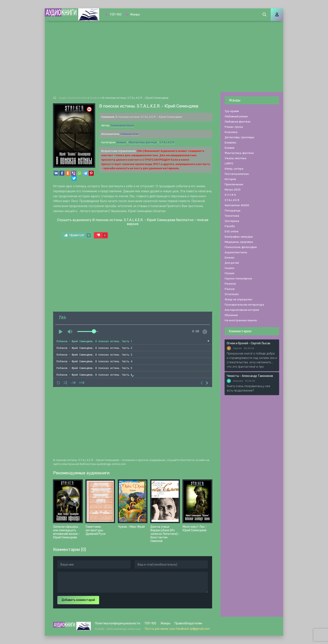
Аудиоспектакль (236, 252)
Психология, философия (241, 247)
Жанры (135, 15)
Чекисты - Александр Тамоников (250, 376)
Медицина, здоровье (239, 242)
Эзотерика (232, 221)
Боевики (230, 143)
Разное (230, 289)
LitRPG (229, 163)
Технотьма (232, 216)
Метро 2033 (233, 190)
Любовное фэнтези (238, 122)
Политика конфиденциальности (118, 623)
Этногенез (232, 294)
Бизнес (230, 258)
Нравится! (78, 235)
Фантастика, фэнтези (143, 142)
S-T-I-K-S (230, 195)
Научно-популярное (238, 278)
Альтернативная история (242, 310)
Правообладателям (188, 623)
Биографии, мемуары (239, 237)
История (230, 179)
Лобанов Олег (130, 134)
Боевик (121, 142)
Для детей (232, 263)
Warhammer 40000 (237, 205)
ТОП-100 (116, 15)
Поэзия (229, 273)
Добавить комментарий (78, 600)
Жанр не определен (238, 299)
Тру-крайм (232, 111)
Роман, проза (234, 127)
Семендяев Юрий (122, 125)
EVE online (232, 231)
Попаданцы (233, 211)
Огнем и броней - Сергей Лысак (249, 343)
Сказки (229, 268)
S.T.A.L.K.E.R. (167, 142)
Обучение (231, 315)
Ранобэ (230, 226)
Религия (230, 284)
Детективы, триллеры (239, 137)
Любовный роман (236, 116)
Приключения (234, 184)
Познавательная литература (244, 305)
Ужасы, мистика (235, 158)
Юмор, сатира (234, 169)
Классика (231, 132)
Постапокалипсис (237, 174)
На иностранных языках (241, 320)
